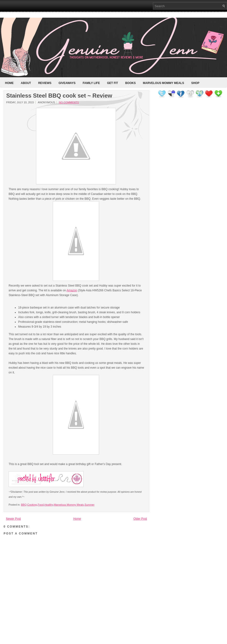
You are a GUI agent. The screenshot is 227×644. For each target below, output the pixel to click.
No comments (69, 102)
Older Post (140, 519)
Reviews (45, 83)
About (26, 83)
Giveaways (67, 83)
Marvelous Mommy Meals (163, 83)
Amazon (72, 290)
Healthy (49, 505)
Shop (195, 83)
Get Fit (113, 83)
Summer (90, 505)
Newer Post (13, 519)
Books (130, 83)
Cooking (32, 505)
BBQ (24, 505)
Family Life (91, 83)
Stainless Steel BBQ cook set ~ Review (59, 96)
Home (9, 83)
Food (41, 505)
